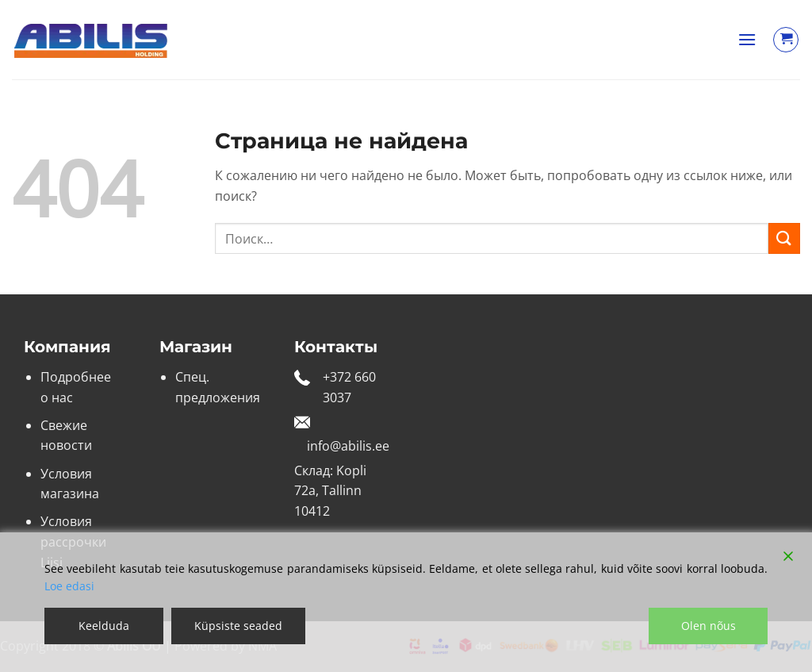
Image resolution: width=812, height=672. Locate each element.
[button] (747, 39)
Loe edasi (69, 586)
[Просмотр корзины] (786, 40)
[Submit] (784, 238)
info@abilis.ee (348, 446)
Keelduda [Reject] (104, 626)
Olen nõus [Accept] (709, 626)
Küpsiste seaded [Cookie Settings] (238, 626)
